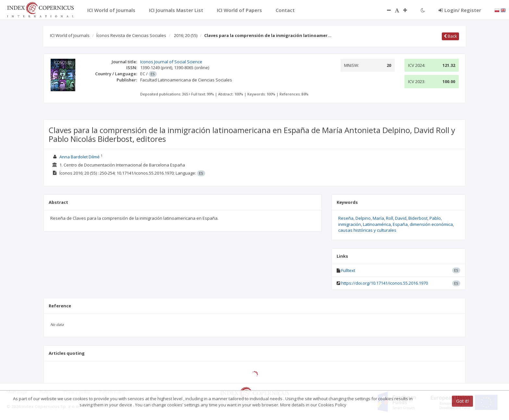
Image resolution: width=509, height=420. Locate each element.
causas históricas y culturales (367, 230)
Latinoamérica (377, 224)
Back (450, 36)
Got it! (462, 401)
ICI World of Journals (70, 35)
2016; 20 (186, 35)
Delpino (363, 218)
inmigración (350, 224)
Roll (390, 218)
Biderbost (418, 218)
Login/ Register (460, 10)
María (378, 218)
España (400, 224)
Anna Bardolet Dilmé (80, 157)
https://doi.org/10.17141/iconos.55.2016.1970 (385, 283)
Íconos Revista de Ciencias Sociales (131, 35)
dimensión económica (431, 224)
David (401, 218)
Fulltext (348, 270)
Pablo (435, 218)
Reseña (346, 218)
